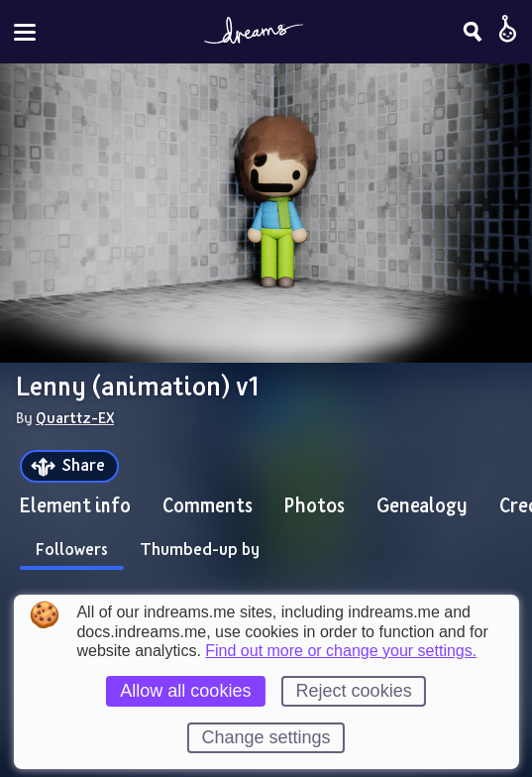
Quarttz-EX (75, 417)
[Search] (473, 32)
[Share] (69, 466)
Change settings (266, 737)
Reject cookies (354, 691)
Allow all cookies (185, 691)
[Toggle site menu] (25, 32)
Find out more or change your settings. (341, 651)
